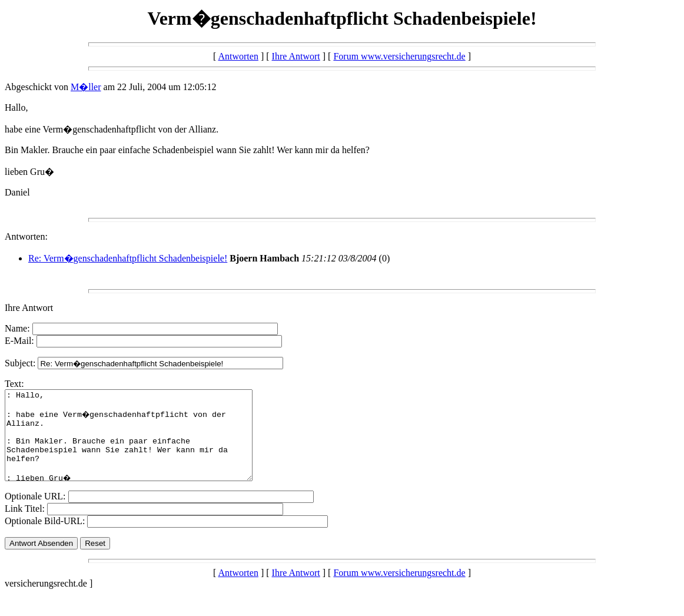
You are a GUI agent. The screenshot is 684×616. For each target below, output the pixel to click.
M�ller (86, 87)
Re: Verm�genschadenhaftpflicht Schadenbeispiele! (128, 258)
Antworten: (26, 236)
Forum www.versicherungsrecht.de (399, 56)
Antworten (238, 56)
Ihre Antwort (296, 56)
